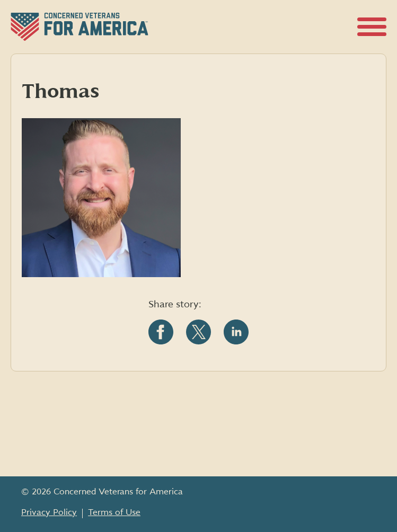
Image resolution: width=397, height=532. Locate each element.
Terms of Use (114, 512)
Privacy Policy (49, 512)
